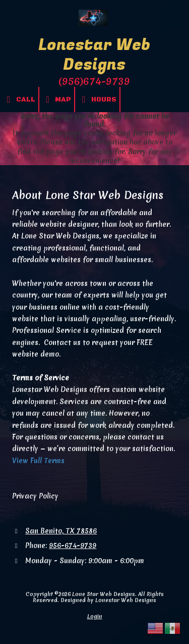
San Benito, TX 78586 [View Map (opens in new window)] (61, 531)
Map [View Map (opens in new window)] (57, 100)
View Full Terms (38, 461)
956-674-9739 (73, 546)
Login (95, 616)
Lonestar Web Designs (94, 55)
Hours (97, 100)
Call (19, 100)
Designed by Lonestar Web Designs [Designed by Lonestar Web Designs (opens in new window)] (108, 600)
